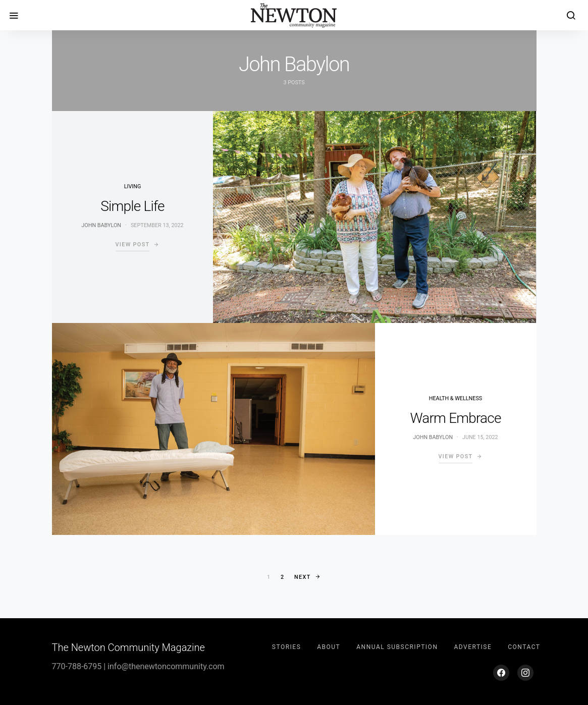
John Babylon (101, 225)
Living (133, 186)
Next (303, 577)
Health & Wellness (456, 398)
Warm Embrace (455, 418)
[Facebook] (501, 673)
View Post (133, 245)
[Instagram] (525, 673)
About (329, 647)
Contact (524, 647)
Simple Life (132, 206)
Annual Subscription (397, 647)
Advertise (473, 647)
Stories (286, 647)
